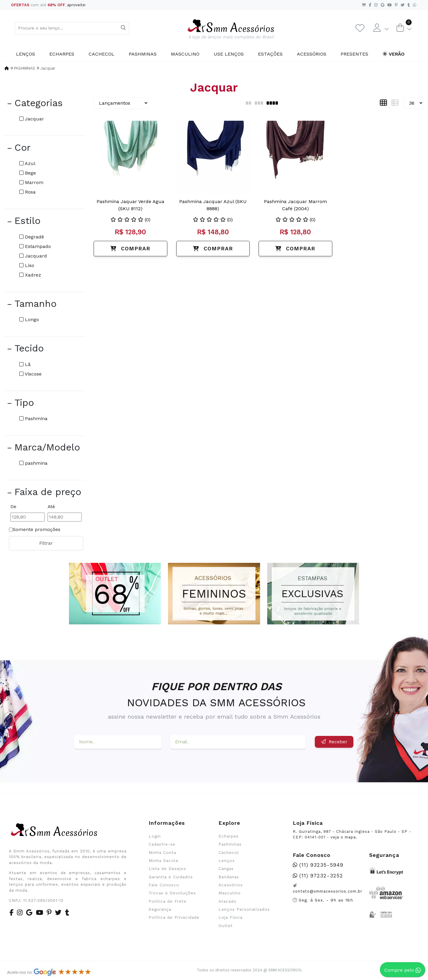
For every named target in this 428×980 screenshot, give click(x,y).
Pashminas (143, 54)
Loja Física (230, 917)
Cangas (226, 869)
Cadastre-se (162, 844)
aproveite (76, 5)
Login (155, 836)
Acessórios (312, 54)
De (13, 507)
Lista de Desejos (167, 869)
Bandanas (229, 877)
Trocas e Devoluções (172, 893)
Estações (270, 54)
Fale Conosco (164, 885)
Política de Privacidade (174, 917)
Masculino (185, 54)
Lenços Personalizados (244, 909)
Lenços (26, 54)
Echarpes (62, 54)
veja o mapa (343, 837)
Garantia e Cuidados (171, 877)
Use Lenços (229, 54)
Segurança (160, 909)
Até (51, 507)
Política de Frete (167, 901)
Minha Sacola (163, 860)
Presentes (354, 54)
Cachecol (102, 54)
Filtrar (46, 543)
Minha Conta (162, 852)
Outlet (226, 926)
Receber (334, 742)
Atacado (228, 901)
